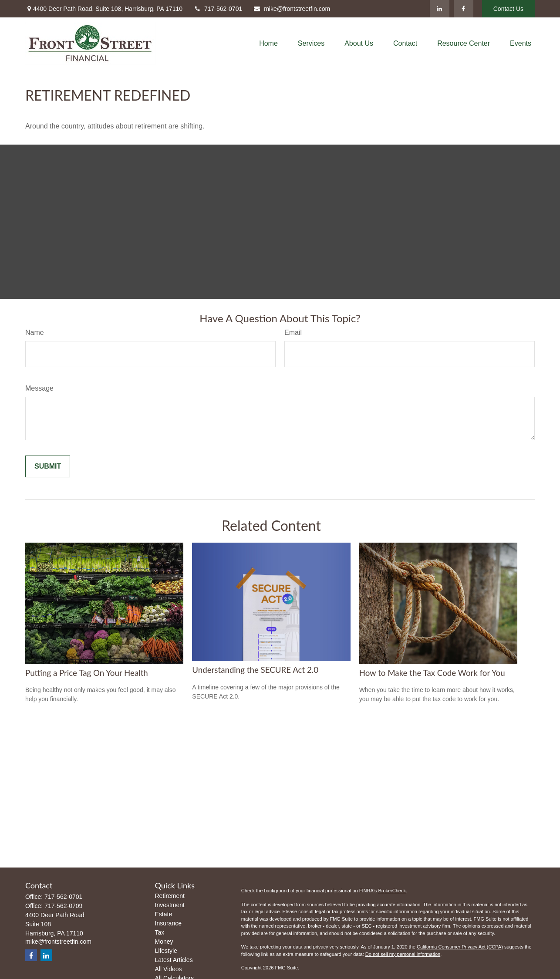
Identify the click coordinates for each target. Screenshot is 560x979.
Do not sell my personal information (403, 954)
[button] (268, 43)
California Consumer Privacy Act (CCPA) (460, 947)
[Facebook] (464, 9)
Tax (160, 932)
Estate (164, 914)
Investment (170, 905)
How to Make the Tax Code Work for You (432, 673)
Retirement (170, 896)
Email (293, 333)
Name (35, 333)
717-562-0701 (218, 9)
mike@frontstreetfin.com (292, 9)
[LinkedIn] (440, 9)
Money (164, 942)
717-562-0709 (63, 906)
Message (39, 388)
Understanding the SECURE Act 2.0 (255, 670)
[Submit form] (48, 466)
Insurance (168, 923)
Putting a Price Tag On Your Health (87, 673)
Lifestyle (166, 951)
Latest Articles (174, 960)
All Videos (169, 969)
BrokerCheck (392, 891)
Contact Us (508, 9)
